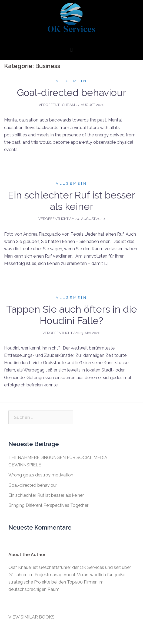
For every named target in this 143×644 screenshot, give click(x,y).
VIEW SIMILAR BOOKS (31, 617)
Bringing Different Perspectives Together (48, 505)
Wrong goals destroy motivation (41, 475)
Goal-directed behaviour (72, 92)
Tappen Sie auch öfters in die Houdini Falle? (72, 315)
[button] (72, 50)
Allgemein (72, 81)
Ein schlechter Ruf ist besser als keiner (72, 201)
